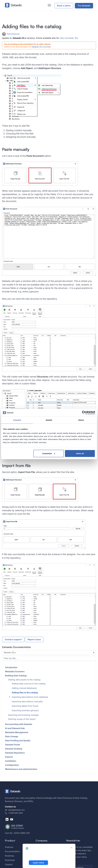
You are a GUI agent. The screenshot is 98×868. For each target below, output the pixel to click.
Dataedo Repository (15, 753)
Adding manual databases (24, 688)
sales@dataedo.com (15, 810)
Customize (49, 453)
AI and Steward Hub (15, 728)
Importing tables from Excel (25, 706)
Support (9, 864)
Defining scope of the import (22, 719)
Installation (11, 761)
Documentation (12, 851)
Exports (9, 757)
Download (10, 860)
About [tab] (81, 420)
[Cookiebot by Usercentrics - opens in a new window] (84, 413)
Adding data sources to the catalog (29, 684)
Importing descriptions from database (30, 697)
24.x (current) (67, 38)
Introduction (11, 667)
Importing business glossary (25, 710)
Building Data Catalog (16, 676)
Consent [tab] (17, 420)
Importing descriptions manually (27, 701)
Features (9, 847)
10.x (76, 38)
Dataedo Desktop (14, 749)
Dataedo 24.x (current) (41, 47)
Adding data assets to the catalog (24, 680)
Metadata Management (17, 732)
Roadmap (10, 856)
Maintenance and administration (21, 769)
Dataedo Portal (13, 745)
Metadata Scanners (15, 671)
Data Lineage (12, 736)
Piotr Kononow (11, 34)
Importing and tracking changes (23, 715)
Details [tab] (49, 420)
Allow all (80, 453)
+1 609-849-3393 (14, 813)
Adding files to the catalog (25, 693)
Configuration (12, 765)
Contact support (13, 639)
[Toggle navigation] (49, 5)
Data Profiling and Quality (18, 741)
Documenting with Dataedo (19, 724)
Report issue (34, 639)
